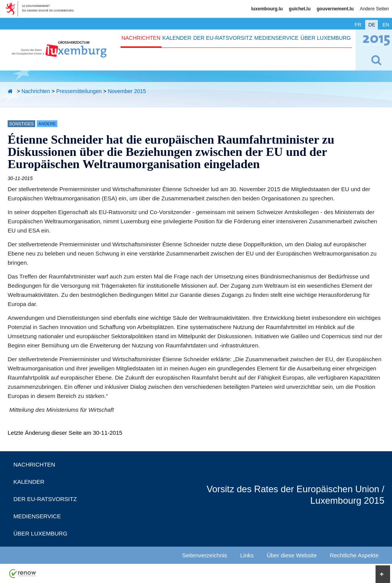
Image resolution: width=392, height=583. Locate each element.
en (386, 25)
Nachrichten (141, 38)
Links (247, 555)
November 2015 (127, 91)
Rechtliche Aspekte (354, 555)
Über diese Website (292, 555)
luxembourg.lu (267, 9)
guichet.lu (300, 9)
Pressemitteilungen (79, 91)
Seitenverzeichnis (205, 555)
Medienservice (276, 38)
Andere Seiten (374, 9)
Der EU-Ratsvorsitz (223, 38)
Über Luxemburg (326, 38)
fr (358, 25)
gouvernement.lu (335, 9)
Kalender (177, 38)
